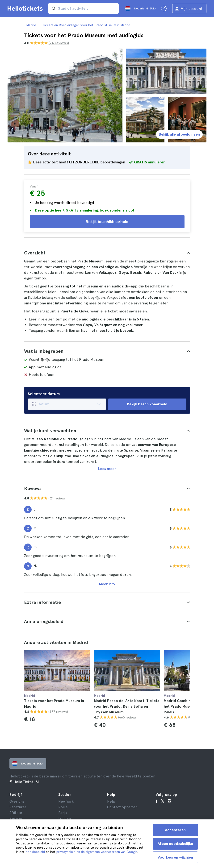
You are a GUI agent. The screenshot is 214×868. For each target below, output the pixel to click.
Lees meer (107, 469)
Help (111, 802)
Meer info (107, 584)
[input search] (83, 8)
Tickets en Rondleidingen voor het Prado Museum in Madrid (86, 25)
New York (66, 802)
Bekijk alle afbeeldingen (179, 134)
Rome (63, 807)
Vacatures (18, 807)
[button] (107, 253)
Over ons (17, 802)
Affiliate (16, 813)
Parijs (63, 813)
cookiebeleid (35, 852)
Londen (65, 818)
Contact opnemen (122, 807)
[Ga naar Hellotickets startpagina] (26, 8)
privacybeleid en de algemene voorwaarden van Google (97, 852)
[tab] (107, 253)
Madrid (31, 25)
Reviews (16, 818)
